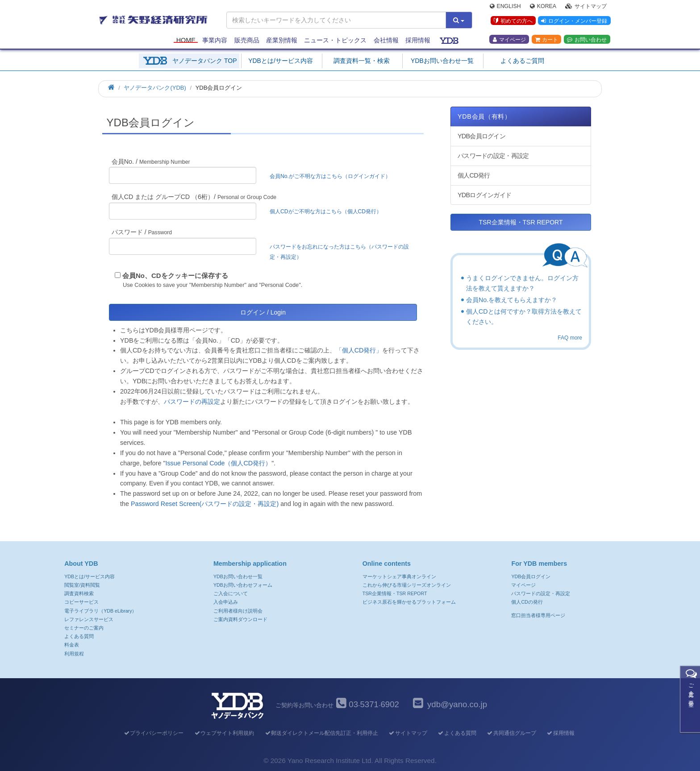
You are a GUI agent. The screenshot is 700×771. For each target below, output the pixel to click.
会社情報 (386, 41)
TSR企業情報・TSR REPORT (521, 222)
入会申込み (226, 602)
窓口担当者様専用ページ (538, 615)
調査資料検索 (79, 593)
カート (546, 41)
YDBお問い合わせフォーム (243, 585)
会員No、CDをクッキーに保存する (175, 276)
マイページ (509, 41)
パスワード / (142, 232)
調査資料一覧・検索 (362, 61)
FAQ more (570, 338)
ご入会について (231, 593)
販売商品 (247, 41)
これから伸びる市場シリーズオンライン (407, 585)
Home (186, 41)
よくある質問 (79, 636)
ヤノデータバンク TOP (204, 61)
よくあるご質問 (522, 61)
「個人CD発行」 (359, 350)
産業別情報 (282, 41)
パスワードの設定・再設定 (493, 156)
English (505, 7)
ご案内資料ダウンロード (240, 619)
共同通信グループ (511, 733)
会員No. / (151, 162)
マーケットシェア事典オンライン (399, 576)
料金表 (72, 645)
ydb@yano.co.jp (457, 704)
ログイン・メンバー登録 (574, 22)
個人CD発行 (474, 175)
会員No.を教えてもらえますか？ (512, 300)
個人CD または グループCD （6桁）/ (194, 197)
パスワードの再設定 (192, 402)
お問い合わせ (587, 41)
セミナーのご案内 (84, 628)
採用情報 (418, 41)
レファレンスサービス (89, 619)
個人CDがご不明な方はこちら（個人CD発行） (326, 211)
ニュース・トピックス (335, 41)
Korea (543, 7)
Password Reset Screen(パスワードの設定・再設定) (205, 504)
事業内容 (215, 41)
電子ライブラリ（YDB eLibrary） (100, 611)
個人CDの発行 (527, 602)
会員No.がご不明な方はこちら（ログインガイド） (333, 176)
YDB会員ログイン (481, 136)
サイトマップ (586, 7)
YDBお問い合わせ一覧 (442, 61)
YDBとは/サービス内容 (281, 61)
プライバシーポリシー (153, 733)
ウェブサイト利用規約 (224, 733)
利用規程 (74, 654)
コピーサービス (81, 602)
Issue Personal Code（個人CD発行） (218, 463)
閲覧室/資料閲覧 (82, 585)
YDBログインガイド (484, 195)
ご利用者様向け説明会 (238, 611)
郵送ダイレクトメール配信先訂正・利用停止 (321, 733)
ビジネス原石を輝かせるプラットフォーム (409, 602)
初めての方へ (512, 22)
